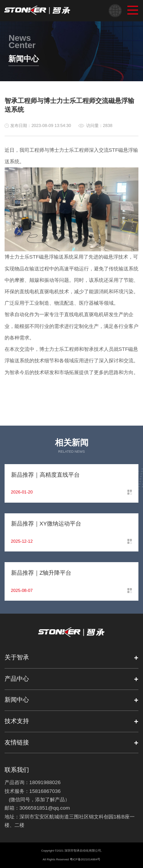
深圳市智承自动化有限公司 (83, 851)
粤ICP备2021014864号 (85, 859)
